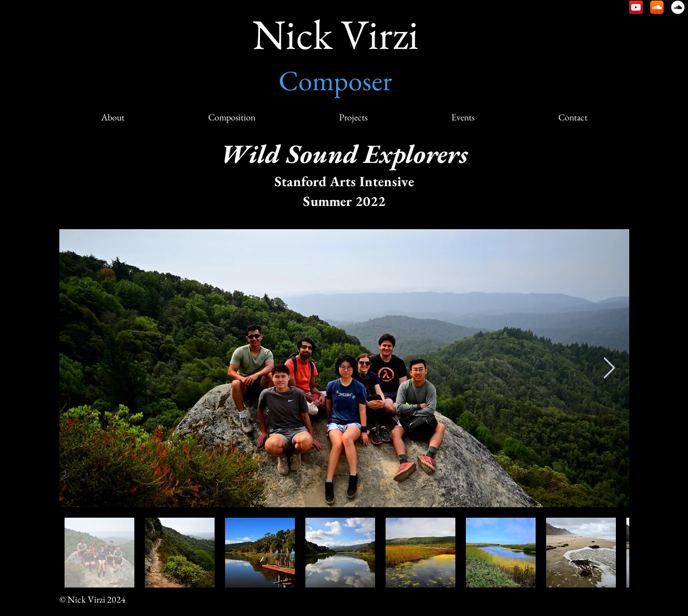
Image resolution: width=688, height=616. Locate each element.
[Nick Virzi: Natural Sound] (678, 7)
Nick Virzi (336, 34)
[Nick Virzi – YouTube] (636, 7)
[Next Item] (609, 368)
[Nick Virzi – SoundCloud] (657, 7)
